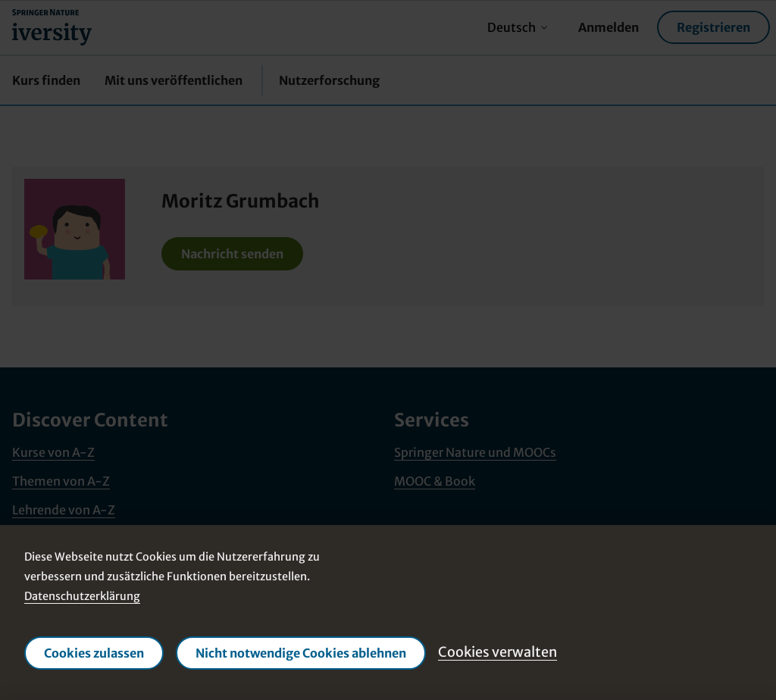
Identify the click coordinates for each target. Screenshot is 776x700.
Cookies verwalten (498, 652)
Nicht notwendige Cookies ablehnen (301, 653)
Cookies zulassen (94, 653)
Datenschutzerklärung (82, 596)
